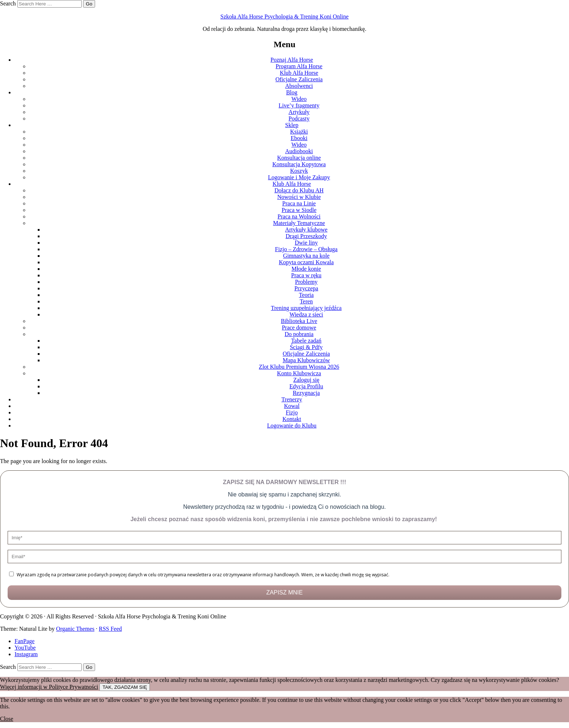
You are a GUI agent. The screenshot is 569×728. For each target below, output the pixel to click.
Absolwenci (299, 86)
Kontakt (292, 419)
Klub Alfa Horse (299, 73)
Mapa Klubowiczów (306, 360)
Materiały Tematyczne (299, 223)
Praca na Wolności (299, 216)
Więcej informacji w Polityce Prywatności (49, 687)
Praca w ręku (306, 275)
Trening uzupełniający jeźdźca (306, 308)
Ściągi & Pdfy (306, 347)
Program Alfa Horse (299, 66)
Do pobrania (299, 334)
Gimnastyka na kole (306, 256)
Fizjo (292, 412)
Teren (306, 301)
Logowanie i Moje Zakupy (299, 177)
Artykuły (299, 112)
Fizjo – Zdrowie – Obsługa (306, 249)
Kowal (292, 406)
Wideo (299, 99)
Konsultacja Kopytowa (299, 164)
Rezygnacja (306, 393)
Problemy (306, 282)
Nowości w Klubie (299, 197)
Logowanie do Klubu (292, 426)
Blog (292, 92)
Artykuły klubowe (306, 230)
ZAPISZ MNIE (284, 592)
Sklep (292, 125)
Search (8, 3)
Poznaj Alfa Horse (292, 60)
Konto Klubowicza (299, 373)
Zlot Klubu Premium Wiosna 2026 (299, 367)
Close (7, 719)
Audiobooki (299, 151)
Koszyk (299, 171)
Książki (299, 132)
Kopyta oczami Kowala (306, 262)
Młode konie (306, 269)
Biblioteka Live (299, 321)
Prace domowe (299, 328)
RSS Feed (110, 629)
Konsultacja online (299, 158)
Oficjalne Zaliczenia (299, 79)
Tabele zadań (306, 341)
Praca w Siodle (299, 210)
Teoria (306, 295)
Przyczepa (306, 288)
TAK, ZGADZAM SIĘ (125, 687)
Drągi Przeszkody (306, 236)
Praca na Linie (299, 203)
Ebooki (299, 138)
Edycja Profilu (306, 386)
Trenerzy (292, 399)
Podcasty (299, 118)
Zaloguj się (306, 380)
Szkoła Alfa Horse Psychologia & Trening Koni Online (284, 17)
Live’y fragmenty (299, 105)
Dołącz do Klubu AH (299, 190)
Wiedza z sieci (306, 314)
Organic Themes (75, 629)
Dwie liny (306, 243)
